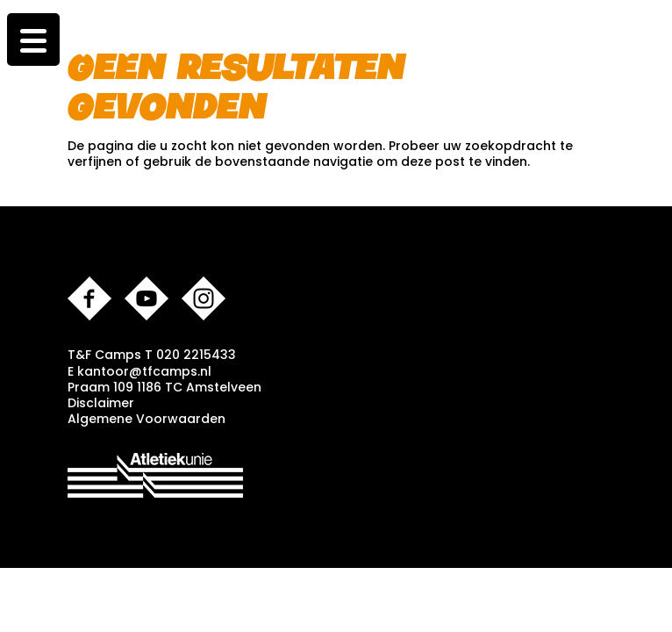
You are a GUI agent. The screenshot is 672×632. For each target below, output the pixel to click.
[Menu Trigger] (33, 39)
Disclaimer (101, 403)
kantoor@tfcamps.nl (144, 371)
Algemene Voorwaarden (147, 419)
